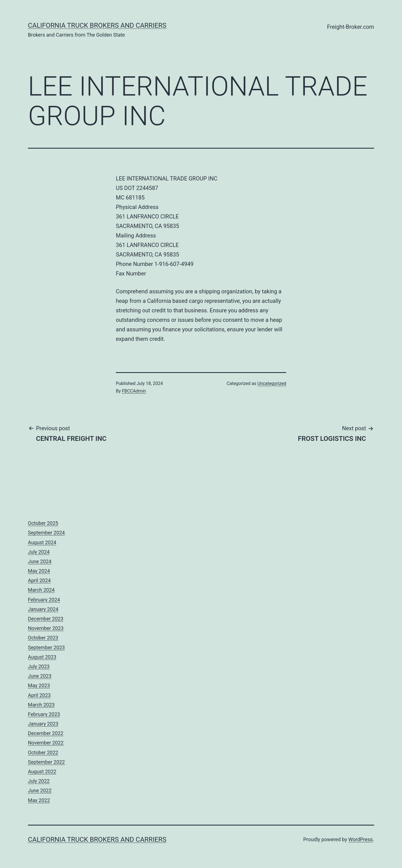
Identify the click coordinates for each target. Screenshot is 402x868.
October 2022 (43, 752)
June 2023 (40, 676)
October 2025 (43, 523)
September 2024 (46, 533)
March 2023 (41, 705)
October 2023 (43, 638)
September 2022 (46, 762)
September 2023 (46, 647)
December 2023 (46, 619)
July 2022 (39, 781)
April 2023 (39, 695)
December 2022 (46, 733)
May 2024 (39, 571)
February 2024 (44, 600)
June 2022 (40, 790)
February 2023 (44, 714)
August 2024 (42, 542)
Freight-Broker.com (351, 27)
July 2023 (39, 666)
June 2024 (40, 561)
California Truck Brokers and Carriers (97, 25)
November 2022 (46, 743)
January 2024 (43, 609)
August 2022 (42, 771)
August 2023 (42, 657)
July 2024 (39, 552)
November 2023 (46, 628)
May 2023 (39, 685)
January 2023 (43, 724)
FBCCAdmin (134, 391)
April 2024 (39, 580)
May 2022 (39, 800)
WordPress (361, 839)
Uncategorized (272, 383)
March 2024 (41, 590)
